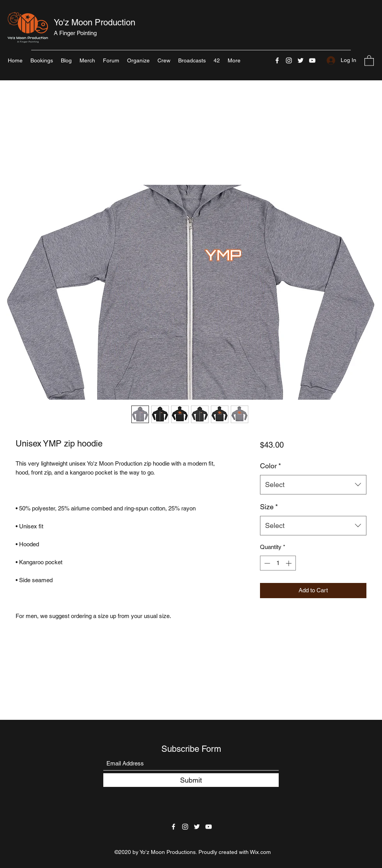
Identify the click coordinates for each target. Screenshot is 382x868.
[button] (369, 60)
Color (271, 466)
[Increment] (289, 563)
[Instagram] (289, 60)
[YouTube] (312, 60)
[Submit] (191, 780)
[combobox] (313, 485)
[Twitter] (301, 60)
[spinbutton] (278, 563)
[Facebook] (277, 60)
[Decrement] (266, 563)
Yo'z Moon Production (95, 22)
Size (269, 507)
